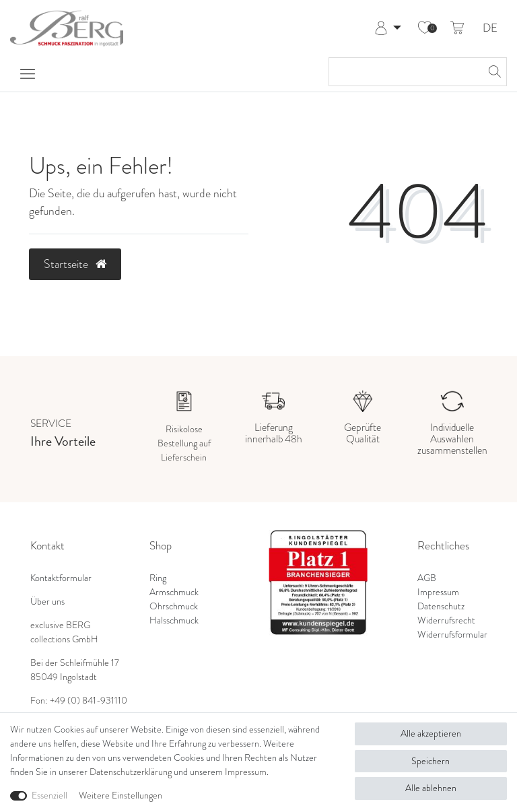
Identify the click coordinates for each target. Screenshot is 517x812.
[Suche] (493, 72)
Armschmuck (174, 592)
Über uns (47, 601)
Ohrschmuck (174, 606)
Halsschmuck (174, 620)
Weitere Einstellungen (120, 795)
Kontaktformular (61, 578)
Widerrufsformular (452, 634)
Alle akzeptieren (431, 733)
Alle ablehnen (431, 788)
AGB (427, 578)
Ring (158, 578)
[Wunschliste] (425, 28)
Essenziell (49, 795)
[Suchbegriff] (404, 72)
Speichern (430, 761)
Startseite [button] (75, 264)
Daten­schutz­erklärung (131, 772)
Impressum (438, 592)
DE (490, 29)
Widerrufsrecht (446, 620)
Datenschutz (441, 606)
